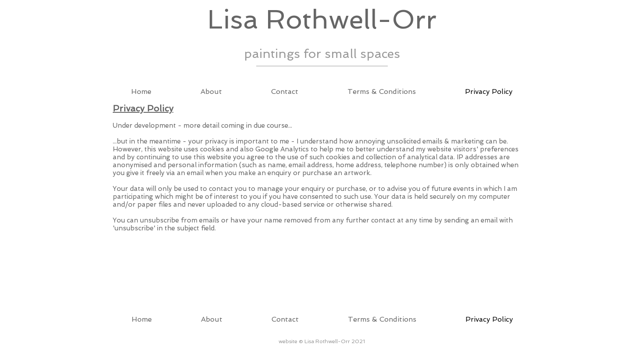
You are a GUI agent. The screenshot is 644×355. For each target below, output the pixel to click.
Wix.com (164, 345)
